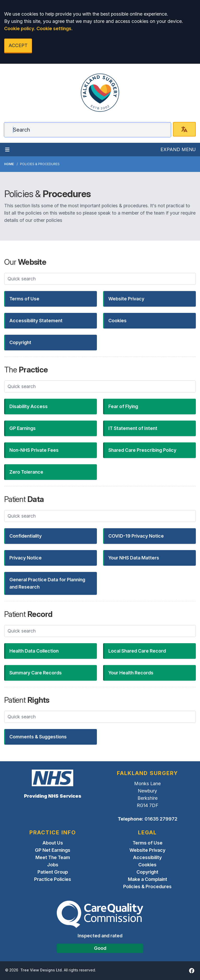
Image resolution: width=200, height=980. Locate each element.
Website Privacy (147, 850)
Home (9, 164)
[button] (51, 299)
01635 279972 (161, 819)
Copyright (147, 872)
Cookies (147, 865)
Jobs (53, 865)
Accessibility (147, 857)
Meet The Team (53, 857)
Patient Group (53, 872)
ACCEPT (18, 45)
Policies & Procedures (147, 886)
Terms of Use (148, 843)
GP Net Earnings (53, 850)
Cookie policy (19, 28)
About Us (53, 843)
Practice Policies (53, 879)
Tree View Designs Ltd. (42, 970)
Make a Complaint (148, 879)
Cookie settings (54, 28)
